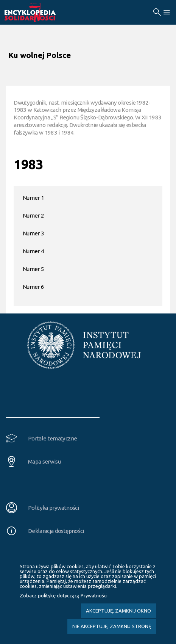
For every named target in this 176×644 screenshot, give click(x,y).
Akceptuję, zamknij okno (118, 611)
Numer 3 (33, 233)
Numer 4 (33, 251)
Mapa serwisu (44, 461)
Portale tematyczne (52, 438)
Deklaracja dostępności (56, 531)
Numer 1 (33, 198)
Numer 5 (33, 269)
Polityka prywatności (53, 508)
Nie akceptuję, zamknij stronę (112, 626)
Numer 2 (33, 215)
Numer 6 (33, 287)
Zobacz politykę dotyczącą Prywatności (64, 595)
